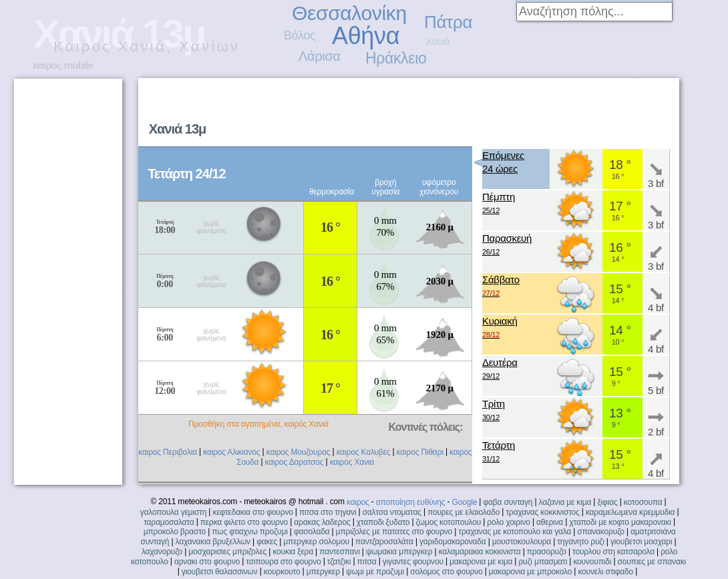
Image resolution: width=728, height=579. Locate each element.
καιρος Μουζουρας (299, 452)
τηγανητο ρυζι (580, 542)
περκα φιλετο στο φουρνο (244, 522)
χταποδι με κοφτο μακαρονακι (620, 522)
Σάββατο (501, 287)
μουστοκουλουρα (522, 542)
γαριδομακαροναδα (453, 542)
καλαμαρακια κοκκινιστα (480, 552)
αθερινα (550, 522)
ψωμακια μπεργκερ (399, 552)
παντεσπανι (339, 552)
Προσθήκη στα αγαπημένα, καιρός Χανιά (258, 424)
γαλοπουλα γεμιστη (173, 512)
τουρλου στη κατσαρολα (613, 552)
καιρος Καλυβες (364, 452)
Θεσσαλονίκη (349, 13)
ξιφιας (607, 502)
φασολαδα (312, 532)
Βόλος (300, 35)
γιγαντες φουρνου (413, 562)
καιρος (358, 502)
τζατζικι (339, 562)
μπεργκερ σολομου (316, 542)
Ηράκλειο (396, 58)
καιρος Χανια (352, 462)
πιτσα (367, 562)
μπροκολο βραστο (175, 532)
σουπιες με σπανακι (652, 562)
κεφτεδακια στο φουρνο (252, 512)
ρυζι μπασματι (543, 562)
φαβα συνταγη (508, 502)
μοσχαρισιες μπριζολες (227, 552)
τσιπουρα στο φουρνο (283, 562)
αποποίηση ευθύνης (411, 502)
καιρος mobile (63, 65)
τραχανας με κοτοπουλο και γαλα (515, 532)
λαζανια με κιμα (565, 502)
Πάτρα (448, 22)
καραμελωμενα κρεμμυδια (630, 512)
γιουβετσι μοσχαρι (641, 542)
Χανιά (437, 41)
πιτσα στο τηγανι (328, 512)
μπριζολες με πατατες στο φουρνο (394, 532)
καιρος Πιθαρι (420, 452)
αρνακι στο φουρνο (207, 562)
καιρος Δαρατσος (295, 462)
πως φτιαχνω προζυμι (249, 532)
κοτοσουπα (643, 502)
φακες (267, 542)
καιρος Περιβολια (168, 452)
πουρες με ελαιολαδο (464, 512)
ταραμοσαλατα (169, 522)
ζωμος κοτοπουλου (449, 522)
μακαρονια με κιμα (481, 562)
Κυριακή (500, 328)
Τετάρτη (499, 452)
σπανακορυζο (601, 532)
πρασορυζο (547, 552)
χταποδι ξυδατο (383, 522)
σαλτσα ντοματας (392, 512)
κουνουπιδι (592, 562)
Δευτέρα (500, 370)
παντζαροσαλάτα (384, 542)
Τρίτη (494, 411)
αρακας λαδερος (322, 522)
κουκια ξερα (293, 552)
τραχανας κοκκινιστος (542, 512)
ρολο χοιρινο (508, 522)
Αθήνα (366, 36)
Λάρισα (320, 56)
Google (465, 502)
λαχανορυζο (162, 552)
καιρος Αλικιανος (231, 452)
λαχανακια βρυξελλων (213, 542)
